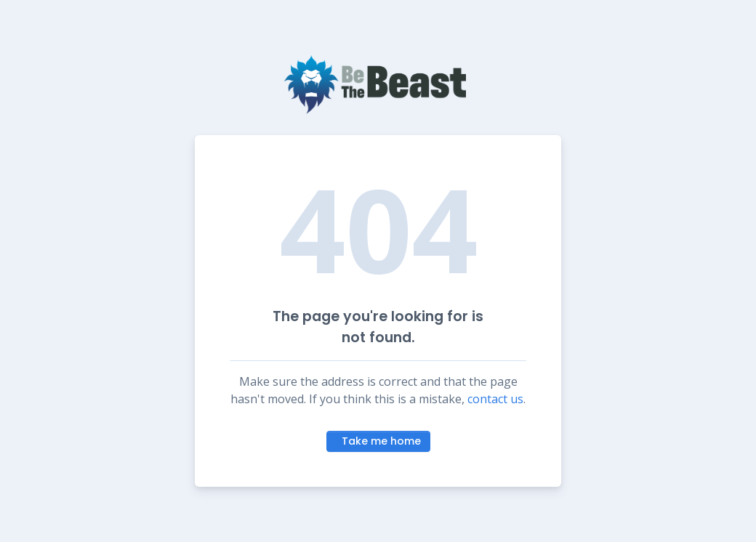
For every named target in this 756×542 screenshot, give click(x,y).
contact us (495, 399)
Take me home (381, 441)
